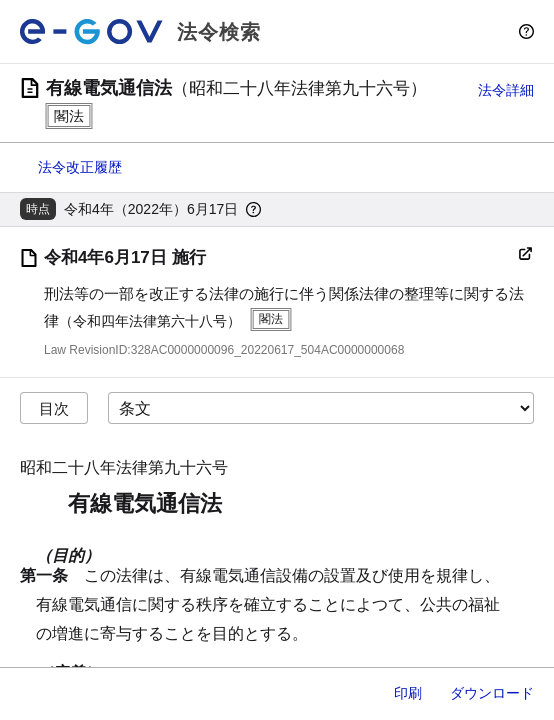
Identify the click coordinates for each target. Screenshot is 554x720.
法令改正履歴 (80, 167)
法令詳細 (506, 90)
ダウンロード (492, 693)
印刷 (408, 693)
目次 (54, 408)
